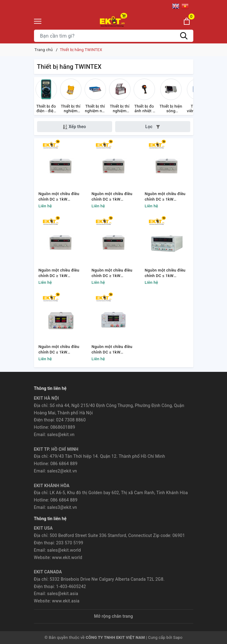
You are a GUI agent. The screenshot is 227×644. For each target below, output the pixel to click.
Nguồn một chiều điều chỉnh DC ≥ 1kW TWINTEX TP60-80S (165, 197)
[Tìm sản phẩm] (114, 36)
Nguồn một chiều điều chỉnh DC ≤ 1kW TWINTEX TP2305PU (112, 350)
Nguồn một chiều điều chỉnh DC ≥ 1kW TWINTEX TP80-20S (112, 197)
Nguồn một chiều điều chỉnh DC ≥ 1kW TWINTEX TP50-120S (112, 273)
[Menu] (38, 21)
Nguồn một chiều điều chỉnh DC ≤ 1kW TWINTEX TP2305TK (165, 273)
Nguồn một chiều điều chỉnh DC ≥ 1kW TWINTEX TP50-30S (59, 197)
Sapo (178, 637)
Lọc (152, 127)
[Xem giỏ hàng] (187, 21)
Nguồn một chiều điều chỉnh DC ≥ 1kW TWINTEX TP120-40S (59, 273)
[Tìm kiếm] (184, 36)
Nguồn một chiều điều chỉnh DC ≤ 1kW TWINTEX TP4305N (59, 350)
